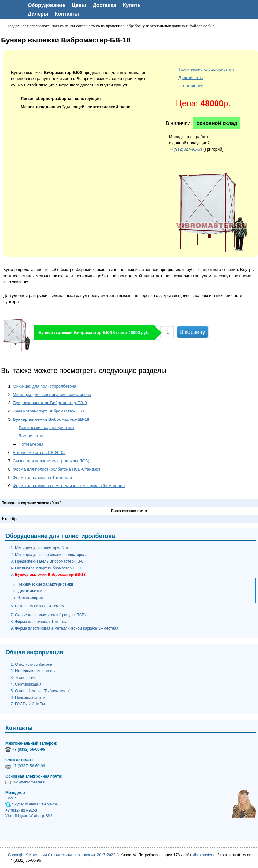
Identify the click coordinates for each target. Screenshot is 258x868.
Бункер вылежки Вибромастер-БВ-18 (51, 419)
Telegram (21, 816)
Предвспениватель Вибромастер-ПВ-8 (50, 403)
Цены (79, 5)
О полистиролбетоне (34, 664)
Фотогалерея (191, 86)
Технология (25, 678)
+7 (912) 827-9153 (21, 810)
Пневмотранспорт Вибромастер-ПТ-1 (49, 411)
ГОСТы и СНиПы (30, 704)
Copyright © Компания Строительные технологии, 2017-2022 (62, 855)
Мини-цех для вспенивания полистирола (52, 394)
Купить (132, 5)
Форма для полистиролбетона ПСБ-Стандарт (57, 469)
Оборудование (46, 5)
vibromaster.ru (204, 855)
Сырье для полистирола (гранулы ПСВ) (51, 461)
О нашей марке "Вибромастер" (42, 691)
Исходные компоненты (35, 671)
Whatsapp (37, 816)
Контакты (67, 14)
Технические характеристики (206, 69)
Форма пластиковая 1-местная (42, 477)
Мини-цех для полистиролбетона (45, 386)
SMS (49, 816)
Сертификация (28, 684)
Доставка (104, 5)
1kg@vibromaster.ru (29, 782)
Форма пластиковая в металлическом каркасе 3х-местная (69, 486)
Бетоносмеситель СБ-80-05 (39, 453)
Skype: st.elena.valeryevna (35, 804)
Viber (9, 816)
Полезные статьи (30, 698)
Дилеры (38, 14)
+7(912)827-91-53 (186, 149)
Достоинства (191, 78)
